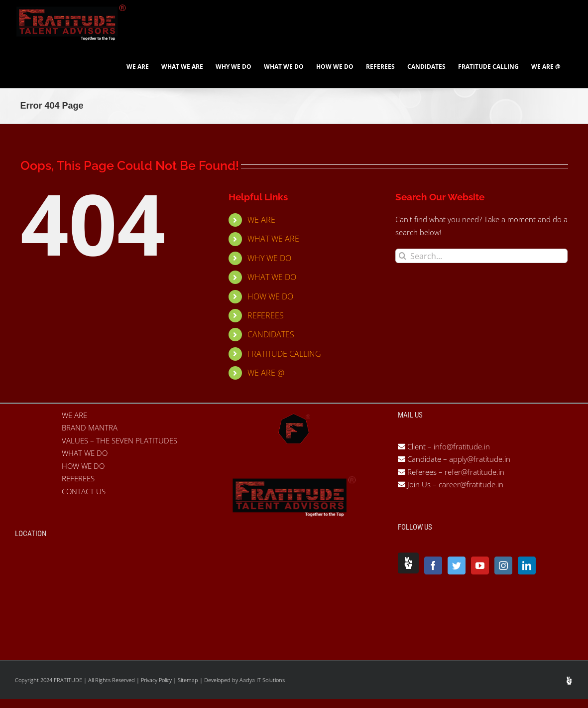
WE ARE (261, 220)
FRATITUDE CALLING (284, 354)
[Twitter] (457, 566)
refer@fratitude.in (474, 472)
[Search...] (482, 256)
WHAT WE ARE (273, 239)
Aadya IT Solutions (262, 680)
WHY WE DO (269, 258)
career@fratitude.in (471, 484)
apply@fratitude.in (480, 459)
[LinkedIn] (527, 566)
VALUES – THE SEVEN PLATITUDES (119, 440)
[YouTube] (480, 566)
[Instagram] (503, 566)
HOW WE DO (270, 296)
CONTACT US (84, 491)
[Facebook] (433, 566)
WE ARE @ (266, 373)
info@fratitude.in (461, 446)
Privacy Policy (157, 680)
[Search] (403, 256)
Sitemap (189, 680)
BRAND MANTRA (90, 427)
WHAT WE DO (272, 277)
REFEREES (266, 315)
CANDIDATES (271, 334)
